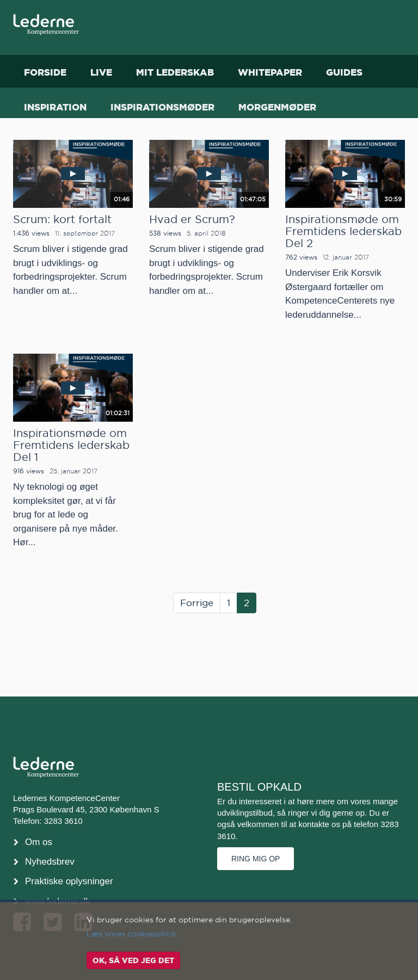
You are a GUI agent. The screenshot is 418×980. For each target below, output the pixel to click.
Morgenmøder (277, 107)
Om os (39, 842)
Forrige (197, 603)
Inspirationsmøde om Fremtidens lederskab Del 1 (71, 445)
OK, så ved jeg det (133, 960)
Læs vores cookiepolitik (131, 934)
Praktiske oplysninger (69, 881)
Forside (45, 72)
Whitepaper (270, 72)
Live (101, 72)
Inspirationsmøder (162, 107)
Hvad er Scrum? (192, 219)
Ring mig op (256, 859)
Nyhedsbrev (50, 862)
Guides (344, 72)
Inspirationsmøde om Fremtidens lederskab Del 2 (343, 231)
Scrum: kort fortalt (62, 219)
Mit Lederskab (175, 72)
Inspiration (55, 107)
